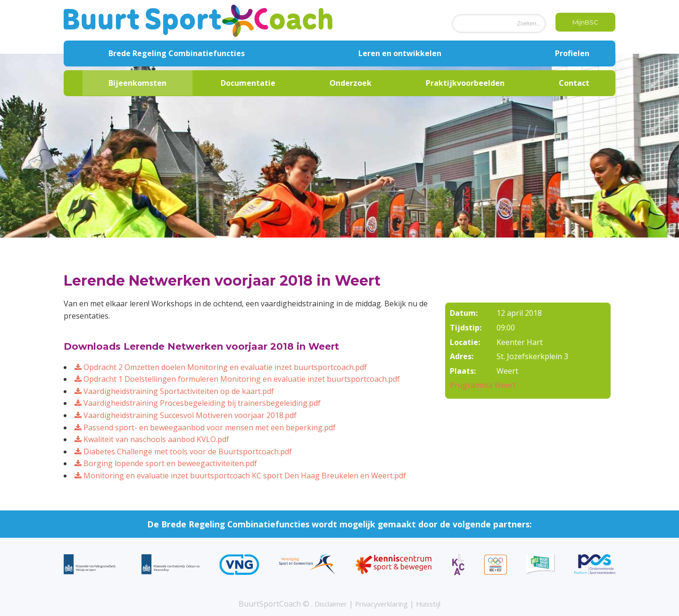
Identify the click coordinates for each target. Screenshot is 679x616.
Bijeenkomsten (137, 83)
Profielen (572, 53)
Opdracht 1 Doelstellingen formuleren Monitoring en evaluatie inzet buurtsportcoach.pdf (237, 379)
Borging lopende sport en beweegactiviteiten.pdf (166, 463)
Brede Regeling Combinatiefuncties (177, 53)
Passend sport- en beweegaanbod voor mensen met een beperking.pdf (205, 427)
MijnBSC (582, 23)
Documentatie (248, 83)
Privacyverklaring (382, 604)
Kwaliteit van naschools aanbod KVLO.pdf (152, 439)
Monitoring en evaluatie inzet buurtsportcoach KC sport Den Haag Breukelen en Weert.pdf (240, 476)
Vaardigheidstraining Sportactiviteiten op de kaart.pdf (174, 391)
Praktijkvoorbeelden (465, 83)
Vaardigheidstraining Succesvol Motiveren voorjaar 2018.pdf (186, 415)
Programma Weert (483, 385)
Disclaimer (325, 604)
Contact (574, 83)
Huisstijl (435, 604)
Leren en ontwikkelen (400, 53)
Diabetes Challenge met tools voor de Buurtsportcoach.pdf (183, 452)
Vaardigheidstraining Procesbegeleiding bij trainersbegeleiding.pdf (198, 403)
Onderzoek (351, 83)
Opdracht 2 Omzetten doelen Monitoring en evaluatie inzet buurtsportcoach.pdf (221, 367)
